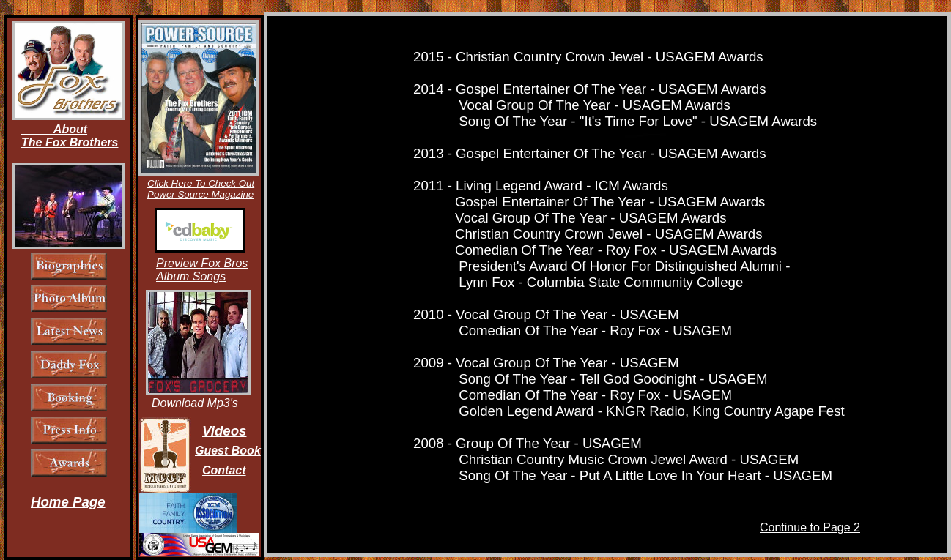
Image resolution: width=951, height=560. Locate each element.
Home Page (68, 502)
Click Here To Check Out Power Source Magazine (201, 189)
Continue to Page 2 (810, 527)
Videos (224, 431)
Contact (224, 470)
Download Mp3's (195, 403)
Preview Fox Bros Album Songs (202, 270)
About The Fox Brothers (70, 136)
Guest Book (228, 451)
